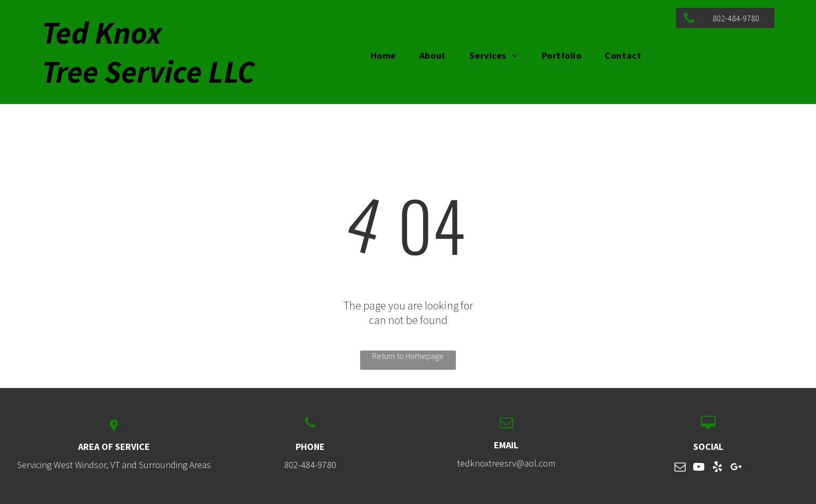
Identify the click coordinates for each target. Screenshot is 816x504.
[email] (680, 468)
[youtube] (699, 468)
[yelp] (718, 468)
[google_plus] (736, 468)
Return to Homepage (408, 356)
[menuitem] (387, 55)
